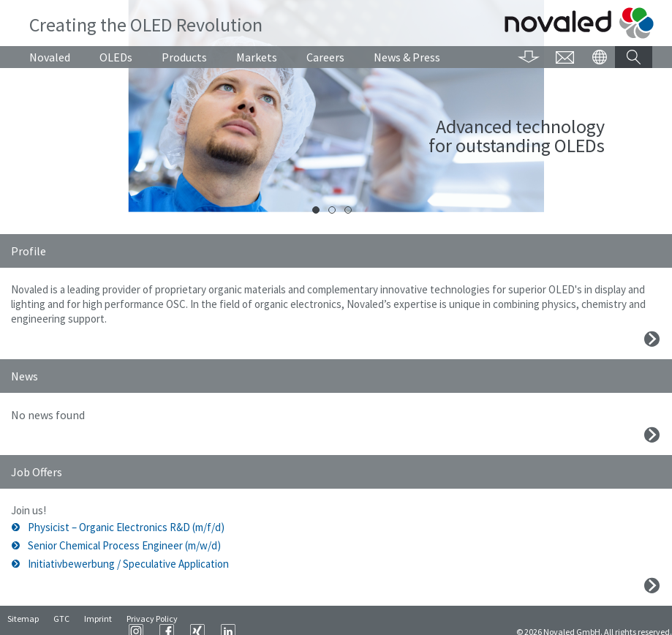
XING (373, 620)
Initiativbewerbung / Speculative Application (128, 564)
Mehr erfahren (652, 339)
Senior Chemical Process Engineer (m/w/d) (124, 545)
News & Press (407, 57)
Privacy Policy (152, 621)
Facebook (342, 620)
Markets (257, 57)
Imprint (98, 621)
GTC (61, 621)
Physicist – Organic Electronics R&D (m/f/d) (126, 527)
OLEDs (116, 57)
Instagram (312, 620)
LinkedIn (404, 620)
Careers (325, 57)
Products (184, 57)
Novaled (50, 57)
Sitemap (23, 621)
